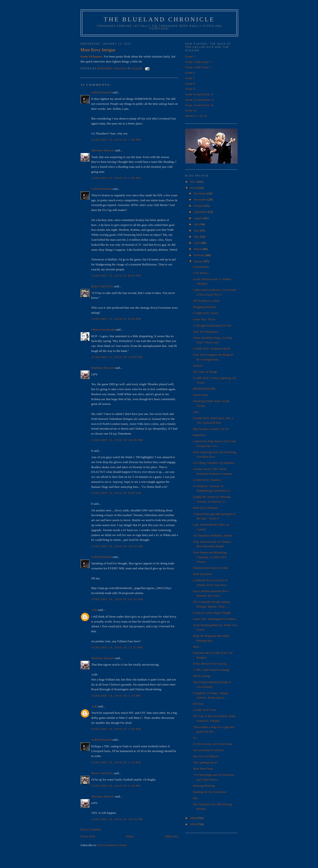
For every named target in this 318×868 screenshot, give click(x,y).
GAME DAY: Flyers (206, 313)
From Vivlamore (92, 56)
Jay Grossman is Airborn (208, 750)
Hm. (196, 798)
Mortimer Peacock (103, 150)
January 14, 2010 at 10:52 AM (117, 546)
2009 (193, 818)
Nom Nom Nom (203, 769)
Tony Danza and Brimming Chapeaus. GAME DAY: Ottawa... (210, 557)
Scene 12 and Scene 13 (200, 100)
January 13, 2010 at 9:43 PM (116, 319)
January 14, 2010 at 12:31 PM (117, 647)
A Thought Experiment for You (212, 325)
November (201, 199)
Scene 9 (190, 89)
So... (196, 738)
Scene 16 (191, 110)
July (197, 224)
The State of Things (205, 372)
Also (196, 412)
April (197, 243)
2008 (193, 824)
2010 (193, 188)
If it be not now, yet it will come (213, 744)
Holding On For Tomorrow (210, 792)
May (197, 237)
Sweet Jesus (200, 395)
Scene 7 (190, 78)
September (201, 212)
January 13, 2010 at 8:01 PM (116, 276)
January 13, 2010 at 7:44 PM (116, 140)
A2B (94, 610)
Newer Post (88, 836)
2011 (193, 182)
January (199, 261)
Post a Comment (91, 829)
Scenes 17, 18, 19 (196, 116)
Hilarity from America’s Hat (210, 568)
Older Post (171, 836)
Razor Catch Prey (102, 286)
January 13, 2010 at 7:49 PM (116, 178)
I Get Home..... (202, 273)
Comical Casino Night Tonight (212, 613)
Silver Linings (202, 676)
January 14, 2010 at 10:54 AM (117, 599)
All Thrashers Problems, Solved (213, 535)
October (199, 206)
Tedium (198, 366)
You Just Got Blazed (206, 756)
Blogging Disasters (205, 307)
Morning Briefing (204, 786)
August (198, 218)
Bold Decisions (202, 574)
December (200, 193)
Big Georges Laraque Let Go (211, 429)
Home (130, 836)
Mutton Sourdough (103, 329)
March (198, 249)
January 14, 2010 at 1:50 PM (116, 729)
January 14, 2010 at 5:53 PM (116, 762)
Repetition (199, 435)
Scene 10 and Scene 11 (199, 94)
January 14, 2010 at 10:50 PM (117, 819)
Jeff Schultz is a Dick (206, 301)
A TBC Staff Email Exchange (211, 670)
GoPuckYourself (102, 92)
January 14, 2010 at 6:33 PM (116, 786)
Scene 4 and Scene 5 (198, 67)
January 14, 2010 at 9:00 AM (116, 493)
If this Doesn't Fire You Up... (211, 664)
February (200, 255)
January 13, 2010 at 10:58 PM (117, 440)
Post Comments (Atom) (112, 845)
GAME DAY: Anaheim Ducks (212, 348)
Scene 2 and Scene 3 (198, 62)
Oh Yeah (198, 704)
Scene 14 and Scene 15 (200, 105)
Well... (197, 647)
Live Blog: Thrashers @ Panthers (213, 463)
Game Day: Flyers (204, 319)
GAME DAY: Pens (205, 710)
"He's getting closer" (206, 762)
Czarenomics (201, 267)
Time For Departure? (206, 332)
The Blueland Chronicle (159, 19)
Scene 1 (190, 56)
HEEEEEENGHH (204, 389)
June (197, 230)
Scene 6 (190, 73)
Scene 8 (190, 84)
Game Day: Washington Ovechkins (215, 619)
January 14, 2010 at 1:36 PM (116, 696)
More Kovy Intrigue (205, 508)
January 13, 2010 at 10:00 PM (117, 357)
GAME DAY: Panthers (207, 480)
